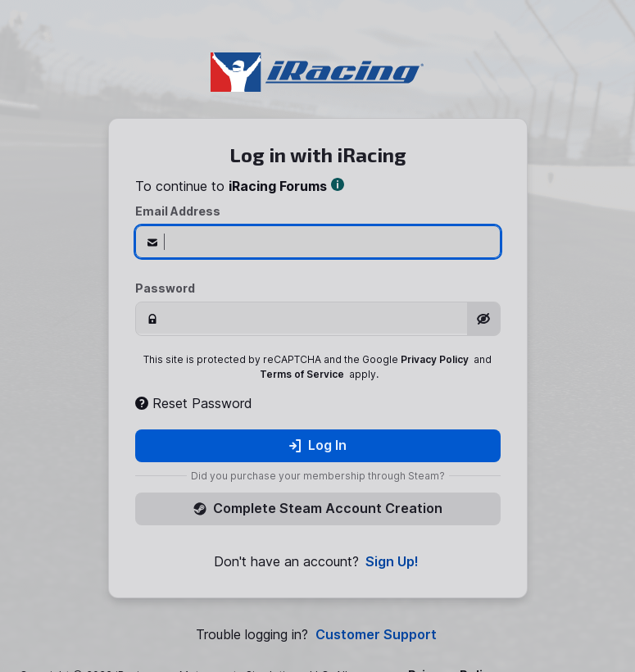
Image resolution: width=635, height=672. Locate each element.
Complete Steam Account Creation (318, 508)
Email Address (178, 211)
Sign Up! (392, 562)
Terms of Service (302, 374)
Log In (317, 445)
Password (165, 288)
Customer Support (376, 635)
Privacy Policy (435, 359)
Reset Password (194, 403)
